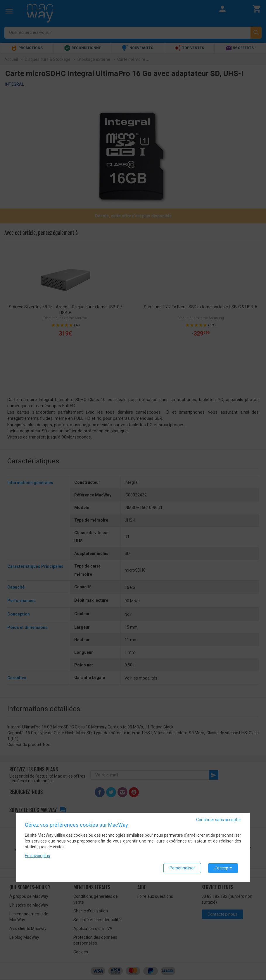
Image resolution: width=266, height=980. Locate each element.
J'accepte (223, 868)
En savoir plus (37, 856)
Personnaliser (182, 868)
